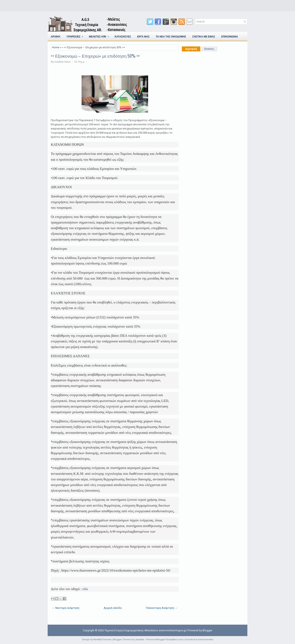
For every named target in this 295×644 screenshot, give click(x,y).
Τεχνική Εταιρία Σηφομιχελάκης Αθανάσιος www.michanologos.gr (145, 630)
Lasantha (139, 640)
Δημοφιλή (191, 49)
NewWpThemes (102, 640)
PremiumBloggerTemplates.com (164, 640)
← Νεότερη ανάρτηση (66, 608)
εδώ (85, 589)
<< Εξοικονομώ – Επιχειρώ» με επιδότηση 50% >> (95, 56)
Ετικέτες (209, 49)
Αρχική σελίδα (113, 608)
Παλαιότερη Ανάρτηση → (162, 608)
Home (56, 47)
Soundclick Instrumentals (199, 640)
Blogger (207, 630)
